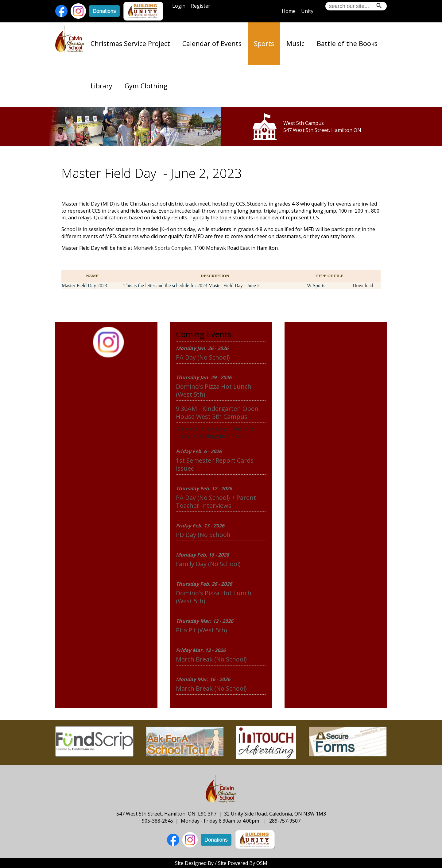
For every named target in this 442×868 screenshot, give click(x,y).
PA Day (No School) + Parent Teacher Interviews (216, 502)
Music (295, 43)
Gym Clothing (146, 86)
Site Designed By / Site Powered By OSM (221, 863)
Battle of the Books (347, 43)
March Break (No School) (211, 659)
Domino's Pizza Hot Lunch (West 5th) (214, 390)
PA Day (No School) (203, 357)
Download (363, 285)
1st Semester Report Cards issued (215, 464)
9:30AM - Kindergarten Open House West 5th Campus (217, 413)
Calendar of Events (212, 43)
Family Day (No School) (208, 564)
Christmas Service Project (130, 43)
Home (289, 11)
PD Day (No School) (203, 535)
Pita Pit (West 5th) (202, 630)
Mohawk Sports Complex (162, 248)
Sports (264, 43)
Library (101, 86)
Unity (307, 11)
